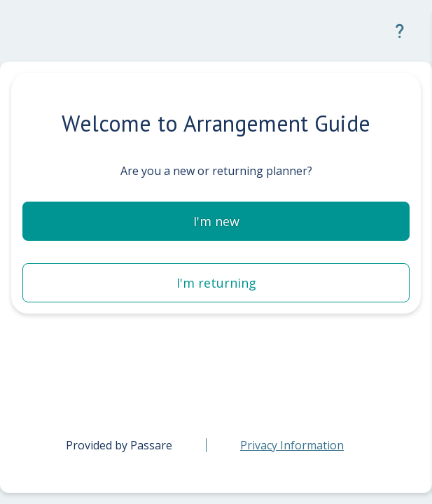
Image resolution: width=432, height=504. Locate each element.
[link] (292, 445)
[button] (400, 31)
